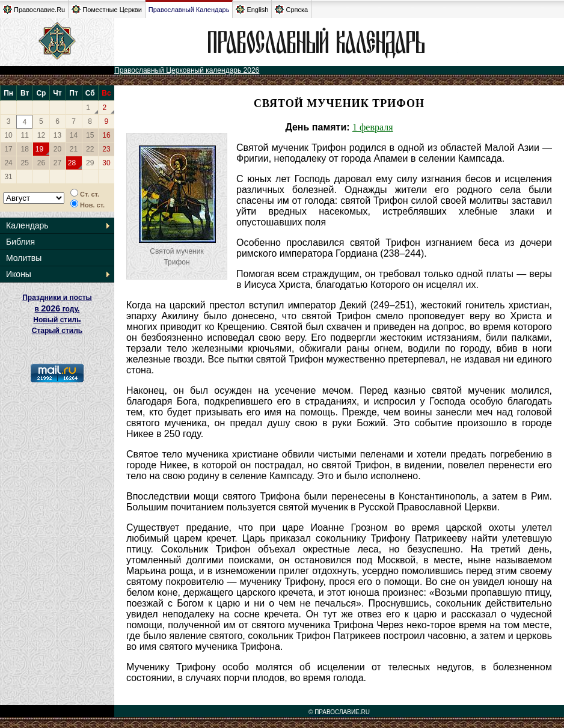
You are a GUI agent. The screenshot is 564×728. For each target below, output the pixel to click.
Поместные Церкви (107, 9)
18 (25, 149)
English (252, 9)
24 (8, 163)
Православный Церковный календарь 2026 (187, 70)
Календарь (27, 225)
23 (106, 149)
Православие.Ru (34, 9)
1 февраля (373, 127)
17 (8, 149)
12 (41, 135)
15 (90, 135)
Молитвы (24, 258)
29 (90, 163)
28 (72, 163)
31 (8, 177)
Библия (20, 242)
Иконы (19, 274)
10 (8, 135)
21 (74, 149)
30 (106, 163)
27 (57, 163)
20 (57, 149)
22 (90, 149)
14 (74, 135)
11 (25, 135)
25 (25, 163)
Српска (291, 9)
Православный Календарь (189, 10)
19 (39, 149)
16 (106, 135)
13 (57, 135)
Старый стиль (57, 331)
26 (41, 163)
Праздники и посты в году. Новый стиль (57, 309)
